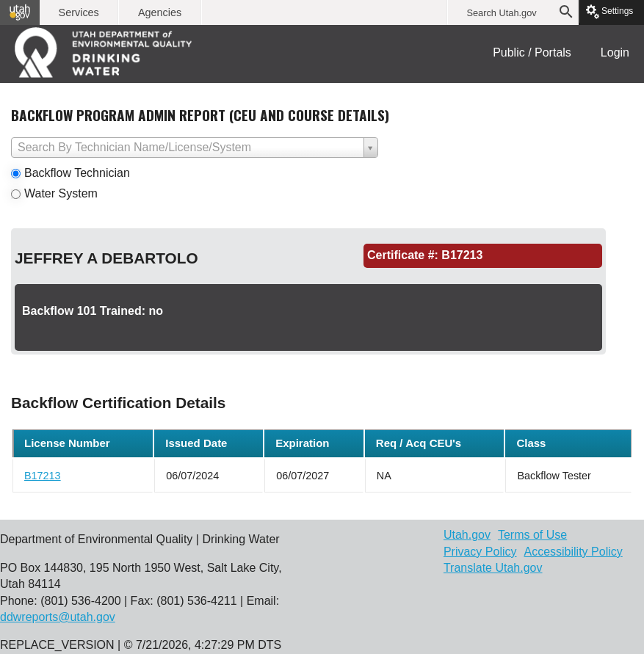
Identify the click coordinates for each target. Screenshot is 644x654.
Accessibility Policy (573, 552)
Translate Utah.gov (493, 568)
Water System (61, 193)
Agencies (160, 12)
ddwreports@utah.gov (58, 617)
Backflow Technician (77, 173)
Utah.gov (467, 535)
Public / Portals (532, 52)
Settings (612, 11)
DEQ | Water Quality (106, 52)
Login (615, 52)
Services (79, 12)
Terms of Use (532, 535)
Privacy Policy (480, 552)
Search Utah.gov (501, 13)
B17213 (43, 476)
